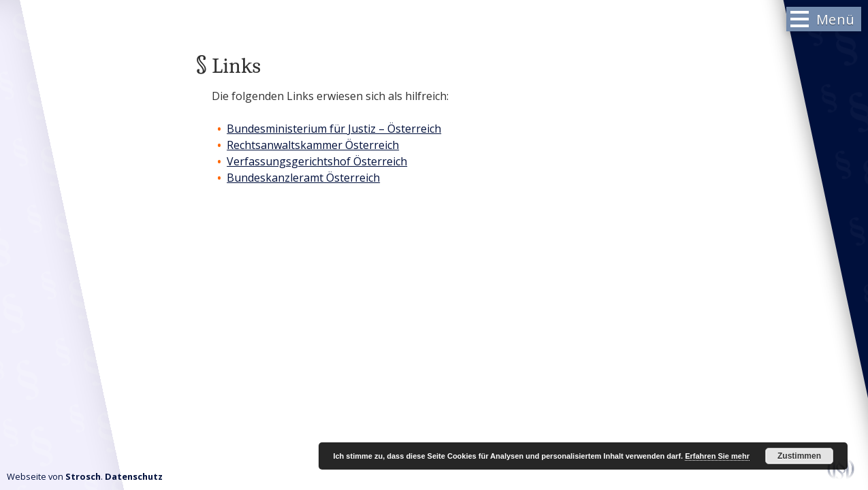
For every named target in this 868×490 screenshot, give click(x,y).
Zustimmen (799, 456)
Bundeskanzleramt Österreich (303, 178)
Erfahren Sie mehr (717, 456)
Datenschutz (134, 476)
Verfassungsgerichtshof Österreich (317, 161)
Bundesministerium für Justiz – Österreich (334, 129)
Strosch (83, 476)
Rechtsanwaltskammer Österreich (313, 145)
